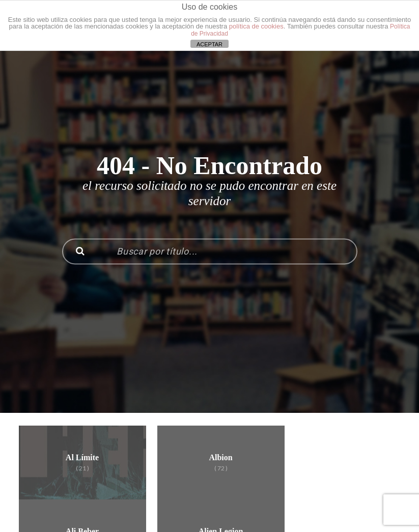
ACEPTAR (209, 44)
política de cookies (256, 26)
